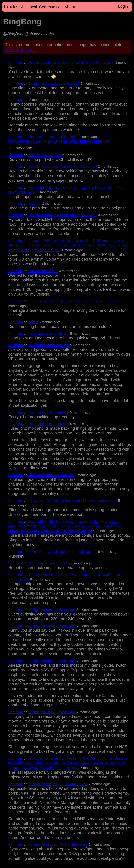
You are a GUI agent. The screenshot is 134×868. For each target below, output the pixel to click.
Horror (33, 322)
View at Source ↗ (21, 50)
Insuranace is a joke (43, 271)
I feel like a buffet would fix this (51, 475)
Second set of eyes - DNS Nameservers (58, 784)
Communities (51, 7)
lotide (10, 7)
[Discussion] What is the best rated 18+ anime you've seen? (73, 501)
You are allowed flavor (45, 155)
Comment (16, 63)
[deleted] (35, 204)
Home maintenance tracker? (49, 563)
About (70, 7)
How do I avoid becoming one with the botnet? (63, 167)
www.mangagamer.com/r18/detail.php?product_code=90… (61, 141)
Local (32, 7)
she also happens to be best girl (52, 137)
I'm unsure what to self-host (49, 334)
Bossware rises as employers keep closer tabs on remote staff (74, 301)
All (23, 7)
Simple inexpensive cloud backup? (54, 84)
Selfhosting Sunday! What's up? (52, 610)
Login (123, 6)
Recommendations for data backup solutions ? (63, 215)
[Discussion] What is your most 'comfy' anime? (63, 552)
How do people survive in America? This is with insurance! (71, 63)
